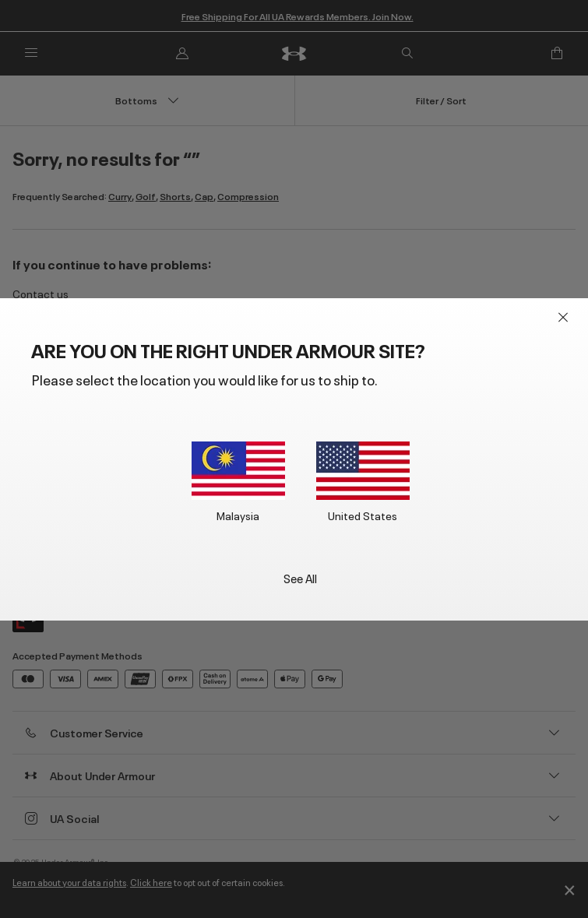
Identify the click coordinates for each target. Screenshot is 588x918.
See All (300, 577)
